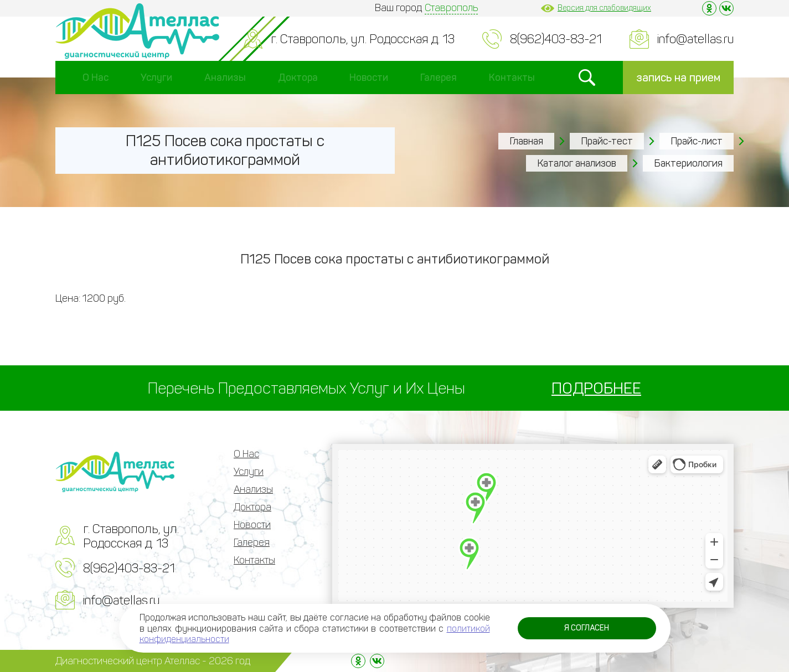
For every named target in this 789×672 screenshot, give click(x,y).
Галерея (439, 77)
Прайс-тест (607, 141)
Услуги (156, 77)
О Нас (96, 77)
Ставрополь (451, 8)
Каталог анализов (577, 163)
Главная (526, 141)
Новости (369, 77)
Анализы (225, 77)
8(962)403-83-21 (556, 39)
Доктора (298, 77)
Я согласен (587, 628)
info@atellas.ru (695, 39)
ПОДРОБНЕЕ (596, 388)
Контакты (512, 77)
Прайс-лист (697, 141)
